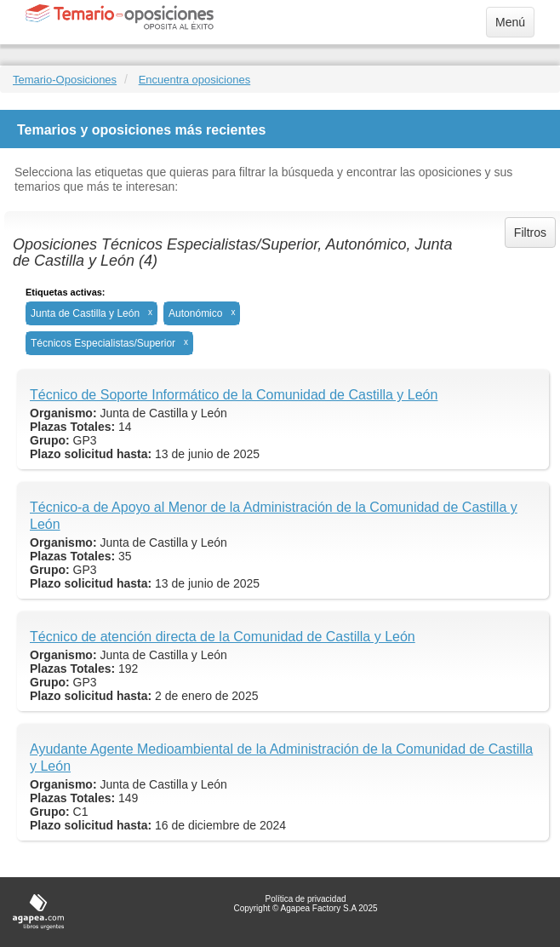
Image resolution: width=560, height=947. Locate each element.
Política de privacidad (305, 899)
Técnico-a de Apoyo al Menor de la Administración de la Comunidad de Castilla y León (274, 516)
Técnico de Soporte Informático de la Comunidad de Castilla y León (234, 395)
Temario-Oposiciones (65, 80)
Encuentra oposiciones (195, 80)
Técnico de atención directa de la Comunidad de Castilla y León (223, 637)
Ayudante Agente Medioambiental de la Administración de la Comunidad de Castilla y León (281, 758)
